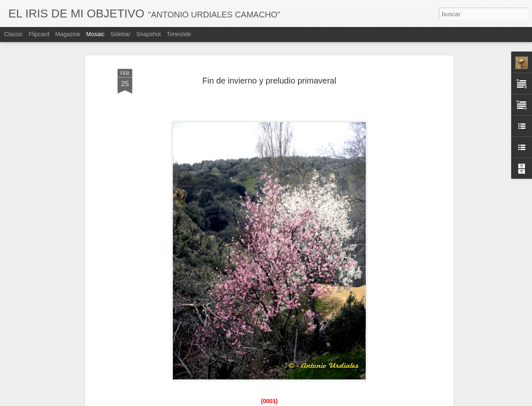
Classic (14, 34)
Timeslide (179, 34)
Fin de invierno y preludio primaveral (269, 81)
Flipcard (39, 34)
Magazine (68, 34)
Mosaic (95, 34)
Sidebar (121, 34)
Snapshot (149, 34)
